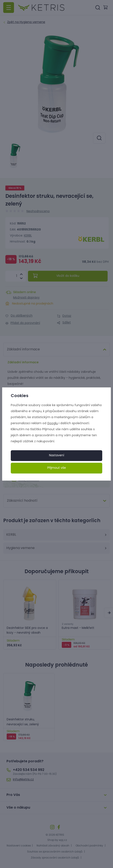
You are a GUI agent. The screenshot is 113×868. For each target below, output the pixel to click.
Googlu (53, 423)
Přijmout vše (57, 468)
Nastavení (57, 456)
